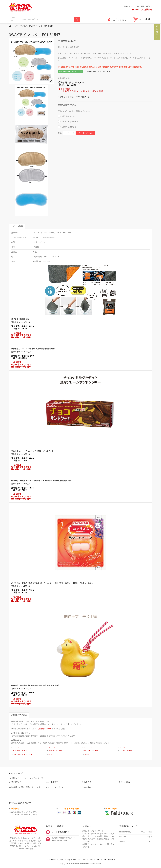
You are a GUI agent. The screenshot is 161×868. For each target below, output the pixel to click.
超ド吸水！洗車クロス (20, 319)
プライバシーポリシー (56, 787)
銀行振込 (15, 809)
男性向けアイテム (56, 751)
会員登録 (123, 20)
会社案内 (88, 787)
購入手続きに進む (69, 116)
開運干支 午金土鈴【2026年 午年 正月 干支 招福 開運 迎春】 (36, 686)
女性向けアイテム (20, 751)
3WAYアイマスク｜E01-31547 (35, 35)
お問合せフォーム (45, 729)
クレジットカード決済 (69, 809)
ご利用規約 (125, 782)
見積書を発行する (69, 127)
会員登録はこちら (94, 71)
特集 (50, 754)
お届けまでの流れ (19, 715)
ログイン (114, 20)
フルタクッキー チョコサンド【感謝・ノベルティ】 (32, 451)
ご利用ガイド (127, 6)
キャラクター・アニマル (23, 754)
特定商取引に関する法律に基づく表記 (25, 787)
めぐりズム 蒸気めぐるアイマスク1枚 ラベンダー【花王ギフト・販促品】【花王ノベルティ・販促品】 (53, 583)
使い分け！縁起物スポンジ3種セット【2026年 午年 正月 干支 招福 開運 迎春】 (42, 481)
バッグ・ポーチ (126, 751)
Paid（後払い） (113, 809)
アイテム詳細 (17, 226)
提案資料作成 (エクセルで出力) (71, 71)
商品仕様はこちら (68, 41)
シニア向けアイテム (92, 751)
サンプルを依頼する (70, 121)
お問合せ (149, 6)
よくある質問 (139, 6)
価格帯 (87, 754)
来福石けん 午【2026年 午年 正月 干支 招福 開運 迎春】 (34, 349)
